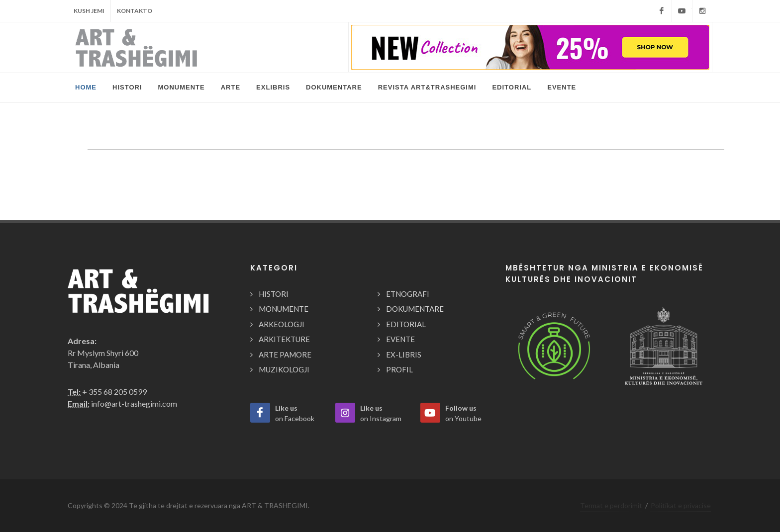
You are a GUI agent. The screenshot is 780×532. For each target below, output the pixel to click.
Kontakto (135, 11)
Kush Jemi (89, 11)
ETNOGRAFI (408, 294)
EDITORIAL (406, 324)
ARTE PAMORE (285, 355)
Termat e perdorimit (611, 505)
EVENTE (400, 339)
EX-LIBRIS (404, 355)
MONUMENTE (284, 309)
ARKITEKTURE (284, 339)
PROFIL (399, 369)
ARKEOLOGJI (282, 324)
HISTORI (274, 294)
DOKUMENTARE (415, 309)
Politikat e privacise (681, 505)
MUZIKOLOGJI (284, 369)
